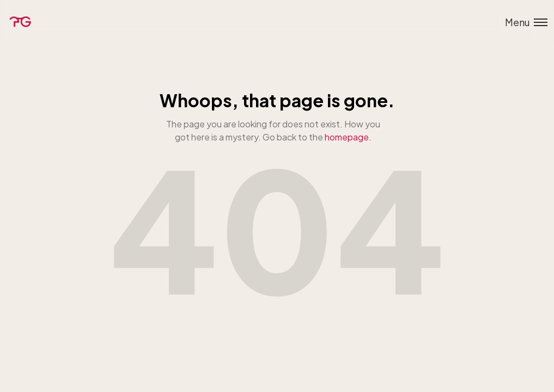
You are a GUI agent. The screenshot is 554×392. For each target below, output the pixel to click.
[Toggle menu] (522, 22)
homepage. (348, 137)
